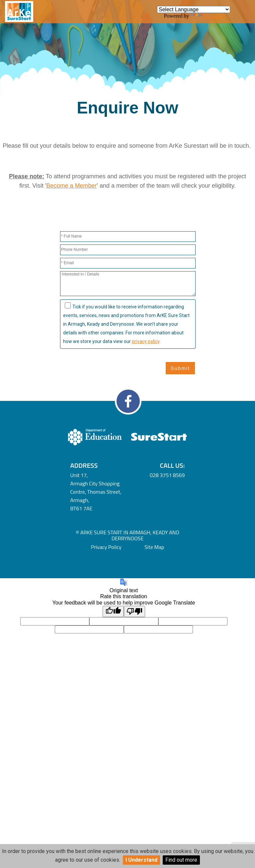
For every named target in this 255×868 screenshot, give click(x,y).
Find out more (181, 860)
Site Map (154, 547)
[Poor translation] (134, 611)
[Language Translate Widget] (194, 9)
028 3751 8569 (167, 475)
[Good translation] (113, 611)
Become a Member (71, 186)
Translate (207, 16)
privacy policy (146, 341)
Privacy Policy (106, 547)
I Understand (141, 860)
